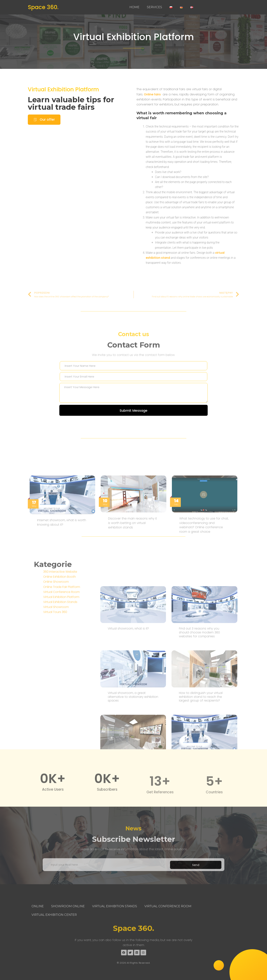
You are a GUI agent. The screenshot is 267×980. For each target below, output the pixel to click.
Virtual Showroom (56, 648)
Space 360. (43, 7)
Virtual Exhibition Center (54, 915)
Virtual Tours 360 (55, 653)
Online (38, 906)
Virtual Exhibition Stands (60, 643)
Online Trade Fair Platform (62, 628)
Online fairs (152, 101)
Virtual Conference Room (61, 633)
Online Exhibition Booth (60, 617)
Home (134, 7)
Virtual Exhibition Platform (134, 37)
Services (154, 7)
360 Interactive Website (60, 612)
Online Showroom (56, 623)
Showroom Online (68, 906)
